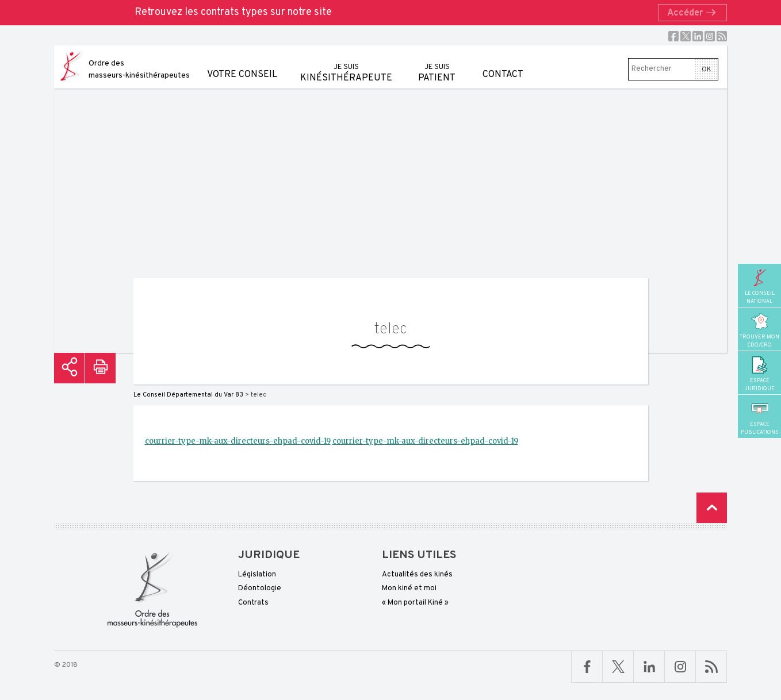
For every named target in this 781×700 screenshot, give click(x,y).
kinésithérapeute (346, 65)
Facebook (673, 36)
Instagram (710, 36)
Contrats (253, 603)
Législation (257, 575)
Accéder (695, 13)
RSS (722, 36)
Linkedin (698, 36)
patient (437, 65)
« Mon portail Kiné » (415, 603)
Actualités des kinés (417, 575)
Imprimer (100, 368)
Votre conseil (242, 63)
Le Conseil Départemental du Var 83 (188, 395)
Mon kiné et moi (409, 589)
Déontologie (260, 589)
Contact (503, 63)
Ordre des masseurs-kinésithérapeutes (139, 70)
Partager (69, 368)
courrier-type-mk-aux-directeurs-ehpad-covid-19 (238, 441)
